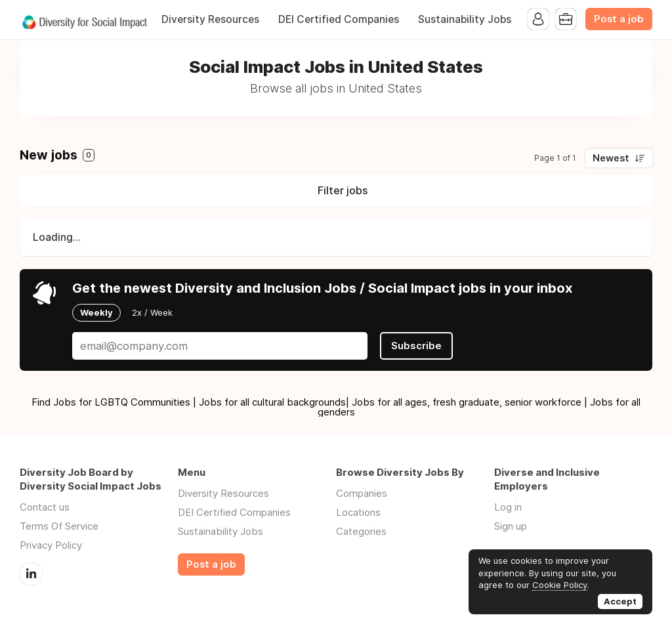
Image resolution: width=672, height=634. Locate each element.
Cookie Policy (560, 585)
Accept (620, 601)
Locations (358, 512)
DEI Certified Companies (339, 19)
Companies (362, 493)
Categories (361, 531)
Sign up (511, 526)
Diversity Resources (210, 19)
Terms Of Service (59, 526)
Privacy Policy (51, 545)
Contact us (45, 507)
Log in (508, 507)
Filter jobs (343, 190)
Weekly (96, 312)
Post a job (619, 19)
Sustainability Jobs (465, 19)
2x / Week (152, 312)
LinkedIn (31, 574)
